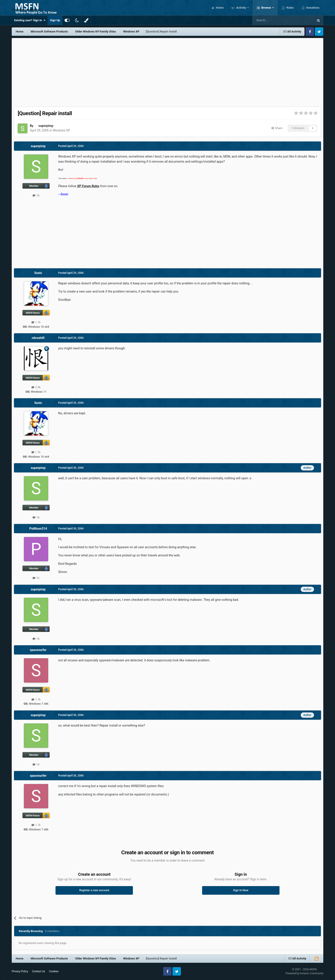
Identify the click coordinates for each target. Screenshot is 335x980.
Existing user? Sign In (30, 20)
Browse (266, 8)
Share (277, 128)
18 (36, 195)
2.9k (36, 387)
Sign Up (55, 20)
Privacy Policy (20, 971)
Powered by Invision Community (304, 973)
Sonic (38, 273)
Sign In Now (241, 890)
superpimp (46, 126)
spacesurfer (38, 650)
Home (219, 8)
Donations (312, 8)
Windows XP (61, 130)
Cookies (54, 971)
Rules (290, 8)
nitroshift (38, 338)
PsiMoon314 (38, 529)
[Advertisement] (168, 71)
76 (36, 578)
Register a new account (94, 890)
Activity (241, 8)
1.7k (36, 322)
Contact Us (39, 971)
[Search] (273, 20)
